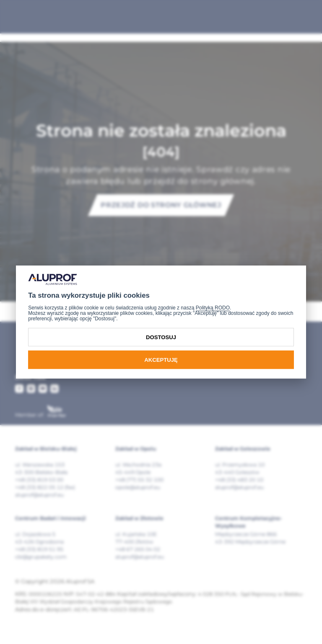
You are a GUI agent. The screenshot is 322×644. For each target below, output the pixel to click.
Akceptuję (161, 360)
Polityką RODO (213, 308)
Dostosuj (161, 337)
